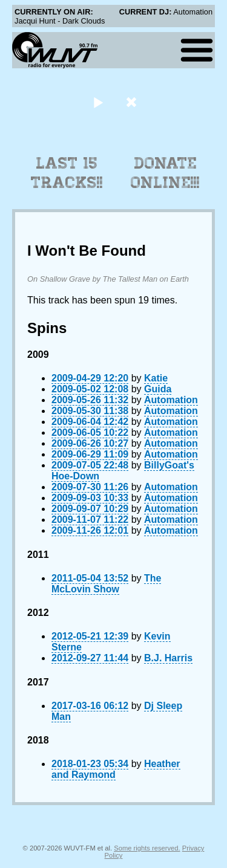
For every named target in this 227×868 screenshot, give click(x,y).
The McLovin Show (106, 584)
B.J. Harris (168, 658)
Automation (171, 400)
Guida (158, 389)
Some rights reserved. (147, 848)
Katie (156, 378)
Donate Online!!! (165, 173)
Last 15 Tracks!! (67, 173)
